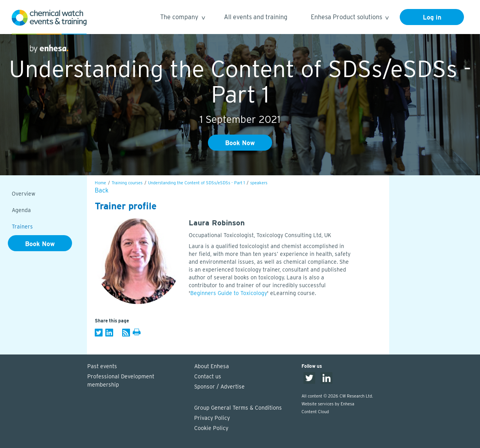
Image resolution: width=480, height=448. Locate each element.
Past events (102, 366)
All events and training (256, 17)
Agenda (21, 210)
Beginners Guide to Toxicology (229, 293)
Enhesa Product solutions (349, 18)
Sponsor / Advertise (219, 387)
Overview (23, 194)
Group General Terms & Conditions (238, 408)
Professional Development (137, 381)
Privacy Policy (212, 418)
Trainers (22, 227)
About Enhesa (212, 366)
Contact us (208, 376)
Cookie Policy (211, 428)
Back (102, 190)
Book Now (240, 143)
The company (182, 18)
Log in (432, 17)
